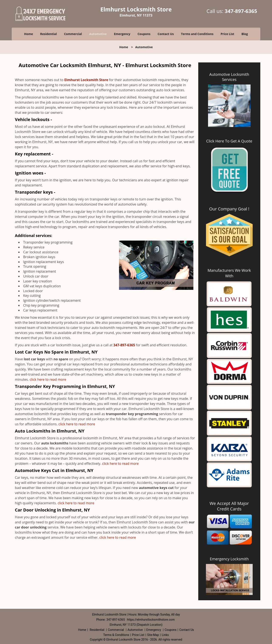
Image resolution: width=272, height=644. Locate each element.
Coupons (144, 34)
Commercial (73, 34)
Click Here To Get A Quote (229, 141)
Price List (227, 34)
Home (29, 34)
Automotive (98, 34)
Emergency (122, 34)
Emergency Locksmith (229, 559)
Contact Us (166, 34)
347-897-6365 (241, 11)
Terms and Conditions (197, 34)
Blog (245, 34)
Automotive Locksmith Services (229, 77)
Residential (48, 34)
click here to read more (48, 379)
